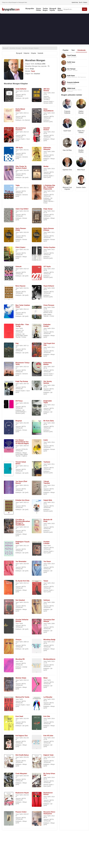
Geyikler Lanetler (46, 543)
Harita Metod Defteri (20, 110)
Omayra (18, 640)
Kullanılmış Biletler (48, 364)
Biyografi (19, 53)
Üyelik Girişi (75, 2)
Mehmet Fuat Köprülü (67, 188)
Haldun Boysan (81, 112)
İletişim (85, 2)
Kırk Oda (47, 716)
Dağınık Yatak (48, 755)
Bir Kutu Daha (49, 421)
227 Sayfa (47, 267)
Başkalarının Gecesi (48, 794)
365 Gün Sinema (46, 90)
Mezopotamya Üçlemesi (21, 129)
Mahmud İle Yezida (22, 697)
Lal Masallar (48, 697)
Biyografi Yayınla (53, 9)
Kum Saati (19, 716)
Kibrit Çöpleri (20, 247)
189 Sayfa (19, 148)
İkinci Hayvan (20, 286)
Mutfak (46, 166)
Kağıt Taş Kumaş (22, 381)
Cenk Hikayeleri (21, 774)
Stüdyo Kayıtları (49, 247)
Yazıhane (47, 462)
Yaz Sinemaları (21, 561)
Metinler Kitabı (21, 678)
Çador (46, 440)
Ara (85, 9)
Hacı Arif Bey (67, 150)
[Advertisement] (41, 29)
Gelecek (18, 267)
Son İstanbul (20, 600)
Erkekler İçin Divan (22, 500)
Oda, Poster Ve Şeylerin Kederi (21, 167)
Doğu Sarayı (48, 209)
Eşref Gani (67, 131)
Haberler (26, 53)
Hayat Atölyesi (49, 286)
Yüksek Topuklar (47, 482)
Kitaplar (33, 53)
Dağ (17, 343)
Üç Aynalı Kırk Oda (22, 581)
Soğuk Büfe (48, 500)
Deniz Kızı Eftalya (81, 132)
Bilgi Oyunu (60, 9)
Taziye (46, 581)
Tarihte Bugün (45, 9)
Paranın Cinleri (21, 812)
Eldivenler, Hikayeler (47, 148)
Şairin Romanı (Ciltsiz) (49, 229)
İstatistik (40, 53)
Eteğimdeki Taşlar (48, 402)
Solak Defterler (21, 89)
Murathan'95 (20, 659)
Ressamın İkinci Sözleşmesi (49, 813)
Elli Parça (19, 401)
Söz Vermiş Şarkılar (48, 382)
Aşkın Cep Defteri (22, 209)
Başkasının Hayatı (22, 793)
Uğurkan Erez (67, 170)
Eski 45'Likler (48, 736)
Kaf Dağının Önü (22, 736)
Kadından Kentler (47, 325)
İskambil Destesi (47, 129)
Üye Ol (81, 2)
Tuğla (18, 185)
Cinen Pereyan (49, 305)
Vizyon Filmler (39, 9)
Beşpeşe (19, 421)
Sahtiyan (47, 600)
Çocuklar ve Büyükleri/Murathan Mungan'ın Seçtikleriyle (23, 522)
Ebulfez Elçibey (81, 151)
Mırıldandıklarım (49, 659)
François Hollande (67, 112)
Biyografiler (30, 9)
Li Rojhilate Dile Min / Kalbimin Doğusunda (49, 187)
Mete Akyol (81, 170)
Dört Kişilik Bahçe (22, 755)
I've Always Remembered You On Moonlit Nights (22, 442)
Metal (45, 678)
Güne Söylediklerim (48, 110)
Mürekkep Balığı (49, 640)
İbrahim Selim (81, 187)
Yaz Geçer (47, 561)
